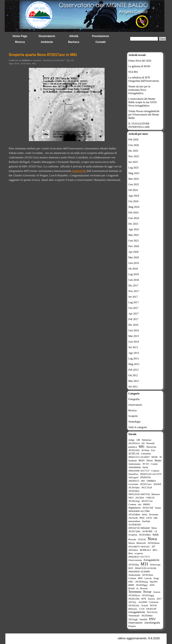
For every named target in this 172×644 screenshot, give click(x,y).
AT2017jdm (134, 531)
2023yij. (132, 602)
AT (153, 546)
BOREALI (145, 550)
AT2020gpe (142, 585)
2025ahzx (133, 550)
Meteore (156, 494)
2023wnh (133, 518)
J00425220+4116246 (145, 568)
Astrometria (134, 467)
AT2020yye (134, 595)
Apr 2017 (133, 314)
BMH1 (147, 504)
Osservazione (135, 560)
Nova (17, 64)
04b (156, 518)
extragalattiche (137, 612)
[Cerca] (144, 39)
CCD (142, 609)
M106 (154, 457)
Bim (130, 553)
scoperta (139, 553)
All (143, 443)
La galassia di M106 (139, 66)
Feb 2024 (133, 212)
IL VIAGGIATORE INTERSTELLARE (139, 125)
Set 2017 (133, 297)
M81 (34, 64)
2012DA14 (134, 443)
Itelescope (155, 564)
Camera (155, 471)
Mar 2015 (134, 336)
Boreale (132, 539)
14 (156, 531)
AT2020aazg (141, 582)
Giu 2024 (133, 201)
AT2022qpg (148, 595)
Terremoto (135, 592)
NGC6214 (152, 612)
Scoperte (133, 416)
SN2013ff (151, 609)
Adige (131, 440)
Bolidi (131, 588)
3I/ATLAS (134, 454)
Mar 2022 (134, 235)
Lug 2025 (133, 168)
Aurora (151, 599)
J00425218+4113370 (151, 474)
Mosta (131, 543)
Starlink (146, 521)
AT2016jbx (134, 487)
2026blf (157, 484)
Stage (156, 578)
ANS (152, 585)
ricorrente (133, 484)
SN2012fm (134, 599)
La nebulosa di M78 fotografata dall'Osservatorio (144, 79)
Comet (154, 464)
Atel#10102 (79, 171)
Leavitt (148, 578)
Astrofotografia (152, 623)
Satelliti (143, 619)
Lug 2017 (133, 302)
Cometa (132, 504)
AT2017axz (26, 64)
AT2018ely (134, 491)
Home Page (20, 36)
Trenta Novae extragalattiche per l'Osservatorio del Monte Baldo (144, 115)
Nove (150, 460)
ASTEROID (135, 524)
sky (140, 504)
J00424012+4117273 (139, 557)
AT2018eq (134, 564)
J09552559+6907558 (139, 494)
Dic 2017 (133, 285)
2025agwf (133, 477)
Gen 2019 (134, 263)
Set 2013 (133, 347)
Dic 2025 (133, 151)
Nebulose (147, 440)
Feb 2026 (133, 139)
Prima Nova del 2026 (140, 61)
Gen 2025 (134, 184)
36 (160, 457)
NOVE (153, 605)
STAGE (142, 539)
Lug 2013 (133, 359)
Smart (158, 508)
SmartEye (133, 474)
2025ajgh (133, 619)
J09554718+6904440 (139, 528)
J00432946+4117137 (139, 471)
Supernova (134, 508)
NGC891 (133, 72)
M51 (155, 550)
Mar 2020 (134, 257)
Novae (147, 592)
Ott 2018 (133, 269)
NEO (131, 498)
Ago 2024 (134, 196)
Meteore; (133, 609)
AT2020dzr (147, 615)
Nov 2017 (134, 291)
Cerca (162, 39)
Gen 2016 (134, 330)
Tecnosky (154, 514)
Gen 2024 (134, 218)
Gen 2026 (134, 145)
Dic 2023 (133, 224)
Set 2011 (133, 387)
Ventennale (134, 615)
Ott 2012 (133, 375)
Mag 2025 (134, 173)
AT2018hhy (145, 535)
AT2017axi (147, 501)
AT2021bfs (134, 450)
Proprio (132, 626)
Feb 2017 (133, 319)
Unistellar (146, 454)
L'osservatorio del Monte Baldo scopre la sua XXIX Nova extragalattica (143, 102)
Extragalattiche (152, 560)
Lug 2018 (133, 274)
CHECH (150, 498)
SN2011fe (145, 477)
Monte (158, 460)
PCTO (146, 464)
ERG (131, 582)
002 (143, 481)
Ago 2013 (134, 353)
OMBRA (151, 481)
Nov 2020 (134, 246)
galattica (133, 447)
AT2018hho (134, 514)
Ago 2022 (134, 229)
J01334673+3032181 (139, 547)
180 (138, 440)
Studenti (133, 460)
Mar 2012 (134, 381)
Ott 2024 (133, 190)
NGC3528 (147, 487)
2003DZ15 (134, 481)
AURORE (147, 531)
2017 (159, 599)
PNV (153, 619)
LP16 (149, 518)
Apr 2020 (133, 252)
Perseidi (150, 443)
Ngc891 (154, 582)
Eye (153, 450)
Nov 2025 (134, 156)
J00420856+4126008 (139, 571)
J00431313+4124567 (139, 457)
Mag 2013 (134, 364)
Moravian (151, 447)
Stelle (145, 467)
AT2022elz (134, 605)
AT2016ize (148, 575)
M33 (131, 568)
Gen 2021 (134, 241)
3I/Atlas (145, 450)
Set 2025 (133, 162)
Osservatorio (135, 405)
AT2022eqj (134, 501)
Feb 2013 (133, 370)
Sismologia (134, 422)
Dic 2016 (133, 325)
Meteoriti (141, 543)
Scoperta (133, 535)
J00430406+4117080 (139, 511)
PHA (142, 518)
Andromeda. (135, 464)
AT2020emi (154, 543)
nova (144, 514)
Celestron (154, 602)
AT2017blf (148, 508)
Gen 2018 (134, 280)
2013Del (140, 498)
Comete (132, 578)
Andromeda (134, 575)
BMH (131, 585)
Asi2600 (143, 602)
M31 (144, 564)
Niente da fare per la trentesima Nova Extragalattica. (139, 90)
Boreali (144, 588)
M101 (142, 460)
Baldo (156, 535)
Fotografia (134, 399)
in (137, 588)
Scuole (145, 605)
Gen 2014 (134, 342)
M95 (140, 578)
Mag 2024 (134, 207)
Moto (154, 528)
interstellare (134, 521)
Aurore (157, 592)
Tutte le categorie (138, 427)
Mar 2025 (134, 179)
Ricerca (132, 410)
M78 (143, 599)
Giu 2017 (133, 308)
